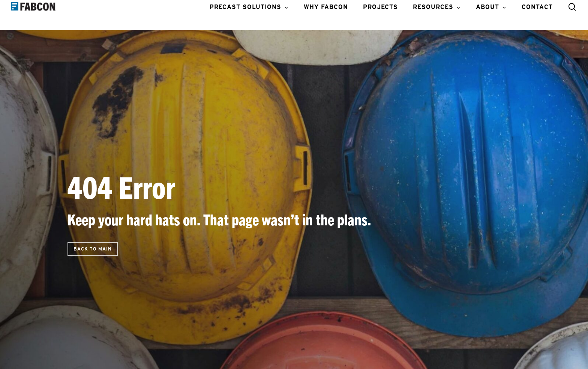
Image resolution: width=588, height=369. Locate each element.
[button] (93, 249)
